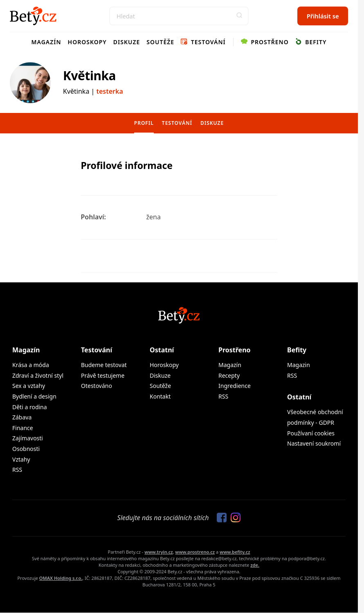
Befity (311, 42)
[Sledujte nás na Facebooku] (220, 518)
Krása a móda (31, 365)
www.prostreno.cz (195, 552)
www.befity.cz (235, 552)
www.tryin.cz (158, 552)
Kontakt (160, 396)
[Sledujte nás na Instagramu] (234, 518)
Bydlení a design (34, 396)
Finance (23, 428)
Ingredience (235, 386)
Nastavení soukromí (314, 443)
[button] (239, 16)
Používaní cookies (311, 433)
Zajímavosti (28, 438)
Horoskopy (87, 42)
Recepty (229, 375)
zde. (255, 565)
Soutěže (160, 42)
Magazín (46, 42)
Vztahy (21, 459)
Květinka (89, 75)
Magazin (299, 365)
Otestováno (97, 386)
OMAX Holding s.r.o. (61, 578)
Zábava (22, 417)
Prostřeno (265, 42)
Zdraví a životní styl (38, 375)
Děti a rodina (30, 407)
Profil (144, 123)
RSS (17, 470)
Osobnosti (26, 449)
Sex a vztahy (29, 386)
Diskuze (127, 42)
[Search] (179, 16)
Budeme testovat (104, 365)
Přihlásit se (323, 16)
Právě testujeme (103, 375)
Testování (203, 42)
